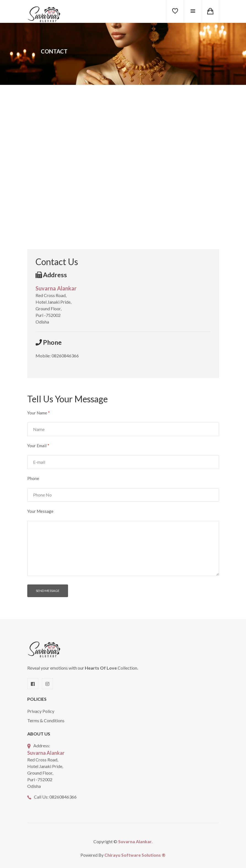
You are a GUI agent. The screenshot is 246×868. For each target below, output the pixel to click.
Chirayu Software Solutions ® (135, 855)
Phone (33, 478)
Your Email (38, 446)
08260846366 (63, 797)
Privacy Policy (41, 711)
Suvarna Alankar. (135, 841)
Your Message (40, 511)
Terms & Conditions (46, 720)
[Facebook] (33, 684)
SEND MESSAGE (48, 591)
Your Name (39, 413)
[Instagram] (47, 684)
